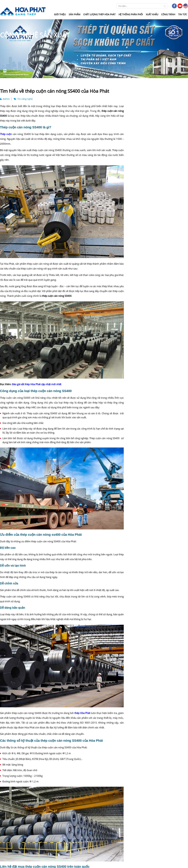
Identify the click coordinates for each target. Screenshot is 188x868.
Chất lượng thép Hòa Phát (99, 14)
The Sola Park (85, 541)
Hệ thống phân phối (131, 14)
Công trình (168, 14)
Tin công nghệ (23, 99)
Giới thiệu (60, 14)
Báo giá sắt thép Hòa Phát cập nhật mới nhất (37, 384)
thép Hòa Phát (82, 713)
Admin (5, 99)
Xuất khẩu (152, 14)
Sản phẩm (75, 14)
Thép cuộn (6, 134)
